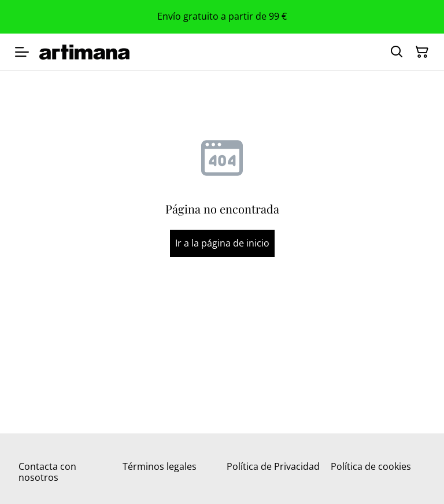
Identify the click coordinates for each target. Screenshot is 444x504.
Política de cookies (371, 466)
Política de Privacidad (273, 466)
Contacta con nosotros (47, 472)
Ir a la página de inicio (222, 243)
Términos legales (160, 466)
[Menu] (22, 52)
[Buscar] (397, 52)
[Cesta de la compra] (422, 52)
